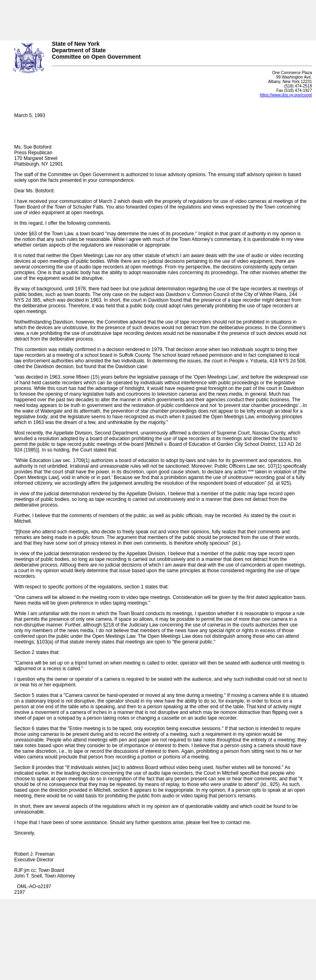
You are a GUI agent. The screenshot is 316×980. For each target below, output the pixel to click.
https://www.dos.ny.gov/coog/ (286, 95)
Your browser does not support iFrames (158, 17)
